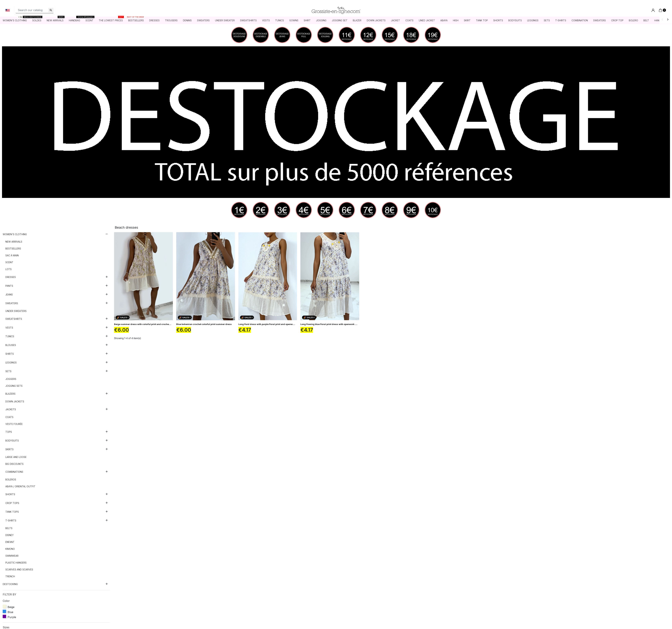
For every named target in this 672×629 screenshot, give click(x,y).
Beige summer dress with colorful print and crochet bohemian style (150, 327)
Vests (9, 330)
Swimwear (12, 558)
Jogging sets (14, 389)
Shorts (10, 497)
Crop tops (12, 506)
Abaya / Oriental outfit (20, 489)
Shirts (10, 356)
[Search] (35, 11)
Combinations (14, 474)
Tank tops (12, 514)
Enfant (10, 545)
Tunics (10, 339)
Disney (9, 538)
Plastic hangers (16, 565)
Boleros (11, 482)
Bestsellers (13, 251)
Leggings (11, 365)
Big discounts (14, 467)
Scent (9, 265)
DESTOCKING (10, 587)
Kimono (10, 552)
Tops (9, 435)
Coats (9, 420)
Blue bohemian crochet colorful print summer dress (204, 327)
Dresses (11, 280)
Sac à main (12, 258)
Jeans (9, 297)
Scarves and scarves (19, 572)
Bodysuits (12, 443)
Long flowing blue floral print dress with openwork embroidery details (338, 327)
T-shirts (11, 523)
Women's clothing (15, 237)
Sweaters (12, 306)
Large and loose (16, 460)
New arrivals (14, 244)
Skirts (9, 452)
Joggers (11, 382)
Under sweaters (16, 314)
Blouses (11, 348)
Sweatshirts (14, 322)
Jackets (11, 412)
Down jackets (15, 404)
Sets (8, 374)
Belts (9, 531)
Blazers (10, 396)
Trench (10, 579)
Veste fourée (14, 427)
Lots (8, 272)
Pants (9, 288)
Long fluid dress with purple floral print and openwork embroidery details (278, 327)
